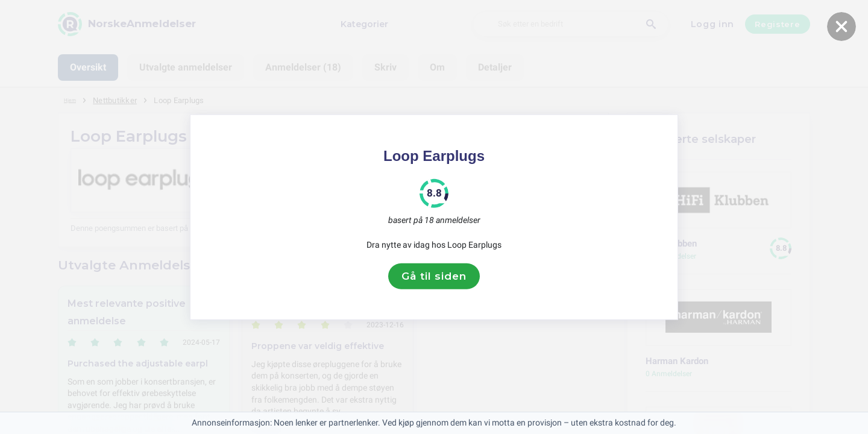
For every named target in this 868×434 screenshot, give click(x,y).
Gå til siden (434, 276)
